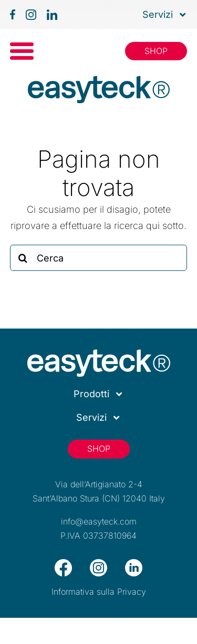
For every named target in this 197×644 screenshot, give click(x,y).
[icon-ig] (31, 14)
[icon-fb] (13, 14)
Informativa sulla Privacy (99, 592)
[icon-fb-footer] (63, 564)
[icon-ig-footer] (98, 564)
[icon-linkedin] (52, 14)
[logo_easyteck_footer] (99, 354)
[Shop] (156, 51)
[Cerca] (99, 258)
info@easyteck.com (99, 521)
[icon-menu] (22, 47)
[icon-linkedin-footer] (134, 564)
